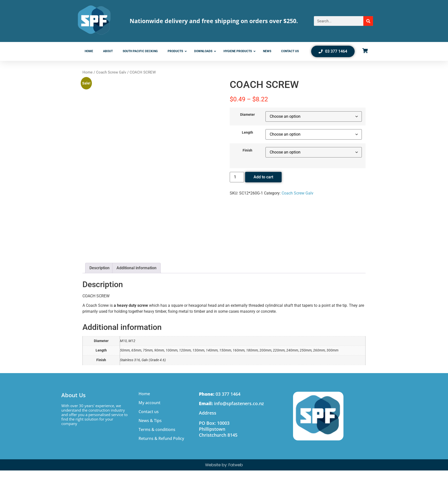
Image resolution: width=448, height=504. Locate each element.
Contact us (149, 412)
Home (88, 72)
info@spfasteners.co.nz (231, 403)
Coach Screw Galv (111, 72)
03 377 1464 (220, 394)
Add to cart (263, 177)
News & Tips (150, 421)
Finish (247, 151)
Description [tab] (99, 268)
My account (149, 403)
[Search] (368, 21)
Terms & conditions (157, 429)
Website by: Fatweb (224, 465)
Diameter (247, 115)
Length (247, 133)
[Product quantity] (237, 177)
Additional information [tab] (136, 268)
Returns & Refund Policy (161, 438)
